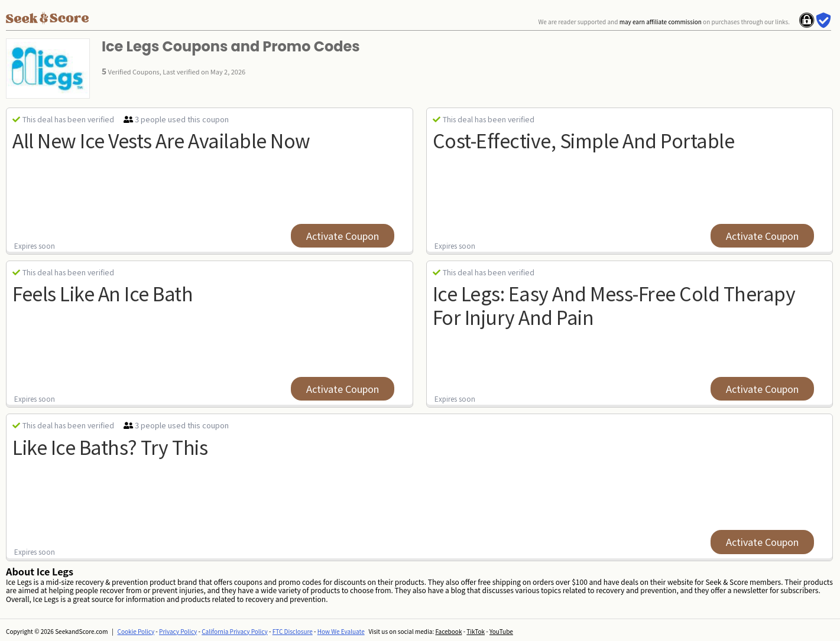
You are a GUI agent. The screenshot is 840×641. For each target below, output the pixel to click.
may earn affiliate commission (661, 22)
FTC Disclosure (293, 631)
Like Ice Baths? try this (110, 447)
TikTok (476, 631)
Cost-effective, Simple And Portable (584, 140)
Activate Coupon (343, 236)
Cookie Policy (136, 631)
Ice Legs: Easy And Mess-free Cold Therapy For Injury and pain (614, 305)
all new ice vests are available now (161, 140)
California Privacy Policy (235, 631)
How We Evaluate (341, 631)
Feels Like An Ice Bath (103, 293)
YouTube (501, 631)
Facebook (448, 631)
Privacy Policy (178, 631)
